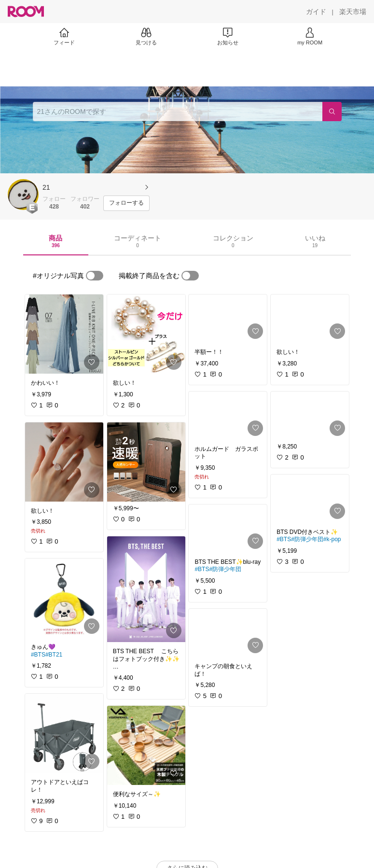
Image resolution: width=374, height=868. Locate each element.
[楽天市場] (353, 12)
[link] (64, 334)
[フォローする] (126, 203)
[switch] (95, 276)
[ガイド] (316, 12)
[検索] (332, 112)
